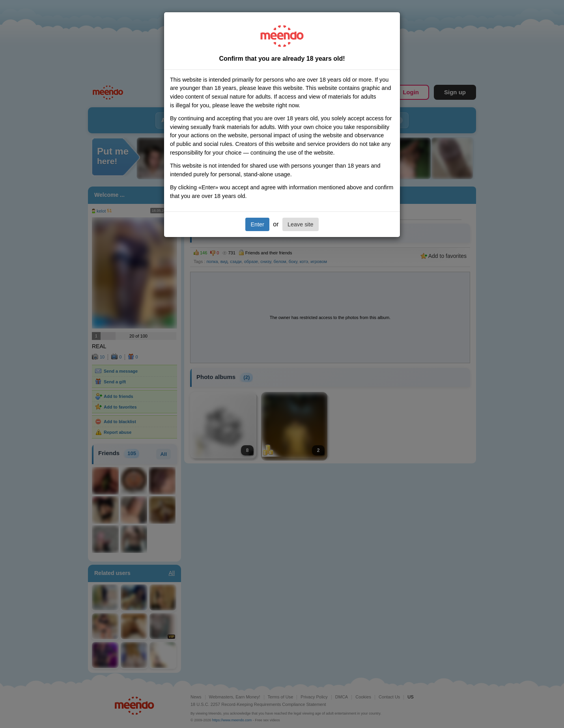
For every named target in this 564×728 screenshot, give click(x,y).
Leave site (301, 224)
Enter (257, 224)
